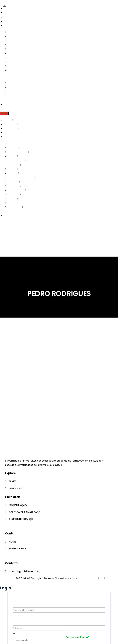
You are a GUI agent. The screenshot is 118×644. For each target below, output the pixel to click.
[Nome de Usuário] (38, 603)
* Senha (17, 628)
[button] (4, 113)
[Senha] (38, 621)
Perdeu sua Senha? (77, 637)
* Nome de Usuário (24, 610)
